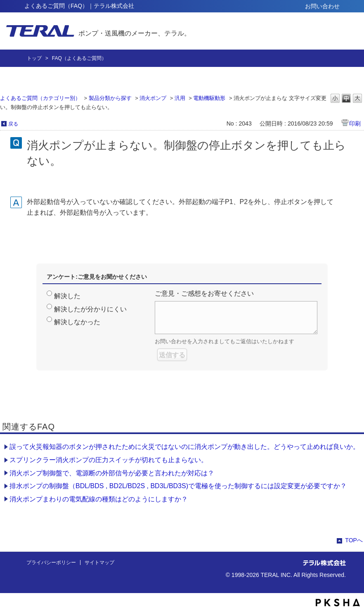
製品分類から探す (110, 98)
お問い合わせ (322, 6)
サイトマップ (99, 563)
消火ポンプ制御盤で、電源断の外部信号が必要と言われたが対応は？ (112, 473)
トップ (34, 58)
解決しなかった (77, 322)
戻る (13, 124)
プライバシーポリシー (51, 563)
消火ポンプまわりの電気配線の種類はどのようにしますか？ (99, 499)
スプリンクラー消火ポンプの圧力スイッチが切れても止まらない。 (109, 460)
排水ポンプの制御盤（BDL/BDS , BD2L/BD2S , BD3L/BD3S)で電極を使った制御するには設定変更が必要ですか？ (178, 486)
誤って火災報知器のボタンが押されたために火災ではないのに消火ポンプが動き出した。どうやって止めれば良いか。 (184, 447)
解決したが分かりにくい (90, 309)
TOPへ (354, 540)
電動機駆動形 (209, 98)
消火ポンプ (153, 98)
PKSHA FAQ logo (338, 603)
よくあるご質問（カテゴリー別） (40, 98)
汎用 (180, 98)
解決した (67, 296)
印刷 (355, 123)
